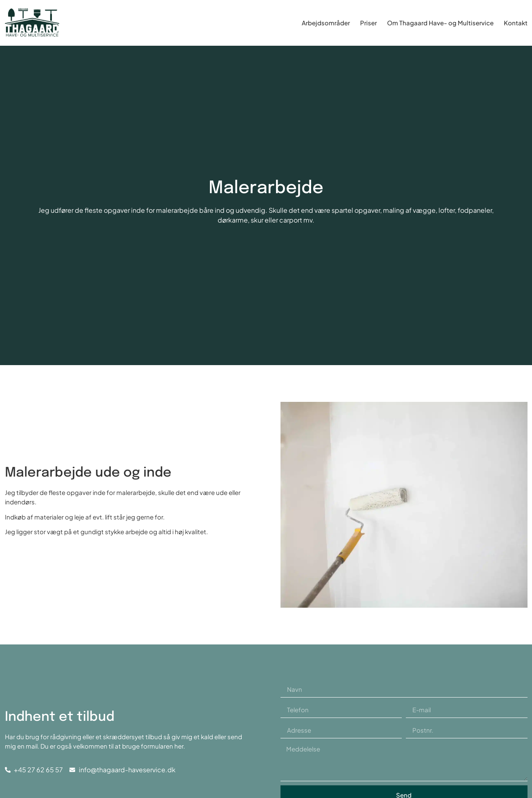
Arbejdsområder (326, 23)
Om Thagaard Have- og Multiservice (440, 23)
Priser (368, 23)
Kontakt (516, 23)
